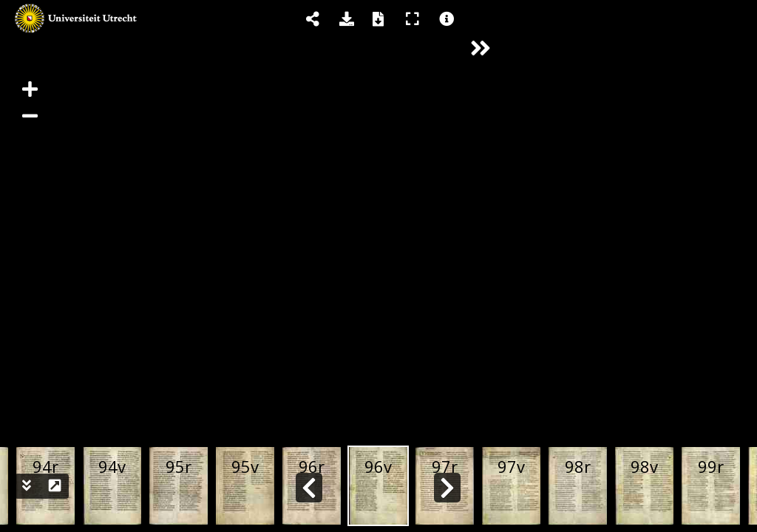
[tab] (628, 16)
